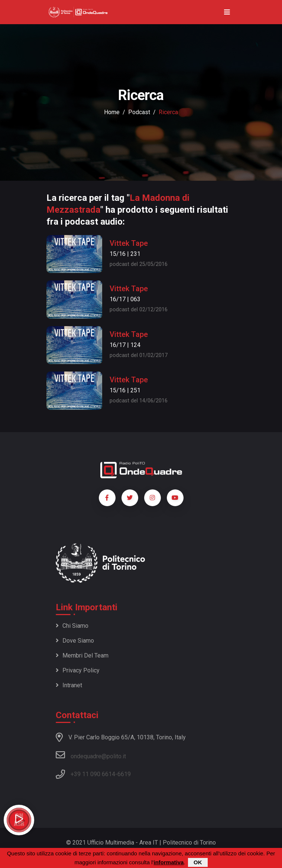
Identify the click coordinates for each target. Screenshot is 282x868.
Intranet (69, 685)
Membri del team (82, 655)
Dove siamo (75, 641)
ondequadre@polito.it (91, 755)
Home (112, 112)
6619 (124, 774)
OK (198, 862)
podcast (139, 112)
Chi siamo (72, 626)
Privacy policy (78, 670)
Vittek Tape (129, 243)
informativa (168, 862)
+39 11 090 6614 (93, 774)
